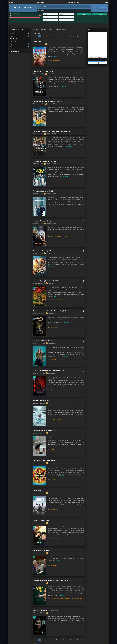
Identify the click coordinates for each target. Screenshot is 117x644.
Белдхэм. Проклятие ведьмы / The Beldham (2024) (49, 371)
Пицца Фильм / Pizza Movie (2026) (44, 461)
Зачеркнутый (93, 57)
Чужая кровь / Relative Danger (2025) (45, 161)
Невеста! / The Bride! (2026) (42, 221)
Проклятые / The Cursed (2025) (43, 71)
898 (77, 36)
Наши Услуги (41, 2)
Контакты (105, 2)
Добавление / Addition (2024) (42, 341)
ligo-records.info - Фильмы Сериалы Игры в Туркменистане (47, 29)
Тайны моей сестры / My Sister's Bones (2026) (47, 610)
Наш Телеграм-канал (73, 2)
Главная (11, 2)
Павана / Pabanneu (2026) (41, 520)
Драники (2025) (38, 41)
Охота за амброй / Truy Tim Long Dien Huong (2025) (49, 101)
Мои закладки (16, 51)
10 (70, 36)
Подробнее (56, 57)
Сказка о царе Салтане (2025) (42, 251)
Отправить (103, 63)
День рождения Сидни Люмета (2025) (45, 431)
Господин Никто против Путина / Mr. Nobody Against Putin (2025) (53, 580)
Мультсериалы (14, 41)
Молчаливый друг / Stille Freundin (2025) (46, 281)
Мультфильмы (14, 39)
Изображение (98, 57)
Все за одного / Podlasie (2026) (43, 550)
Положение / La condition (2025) (43, 191)
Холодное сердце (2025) (41, 401)
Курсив (90, 57)
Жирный (89, 57)
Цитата (101, 57)
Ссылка (97, 57)
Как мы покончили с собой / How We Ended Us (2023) (50, 311)
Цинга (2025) (37, 490)
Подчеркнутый (92, 57)
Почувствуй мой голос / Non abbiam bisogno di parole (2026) (52, 131)
